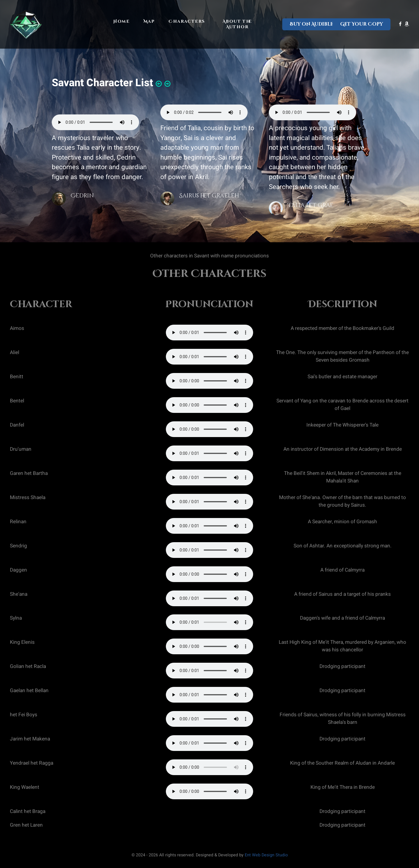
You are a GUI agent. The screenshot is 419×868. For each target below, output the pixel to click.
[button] (159, 84)
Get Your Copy (362, 24)
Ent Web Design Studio (266, 855)
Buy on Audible (311, 24)
